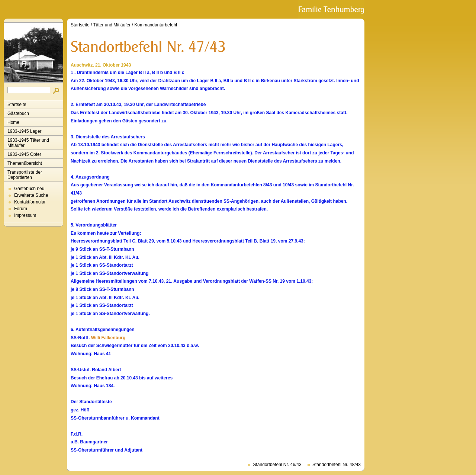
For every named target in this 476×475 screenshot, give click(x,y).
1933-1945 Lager (24, 131)
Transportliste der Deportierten (25, 175)
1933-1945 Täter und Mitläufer (28, 143)
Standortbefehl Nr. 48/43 (337, 465)
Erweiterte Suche (31, 195)
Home (13, 122)
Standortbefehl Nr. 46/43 (277, 465)
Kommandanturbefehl (156, 25)
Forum (21, 209)
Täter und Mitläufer (112, 25)
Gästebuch (18, 113)
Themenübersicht (25, 163)
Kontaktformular (30, 202)
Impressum (25, 215)
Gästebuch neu (29, 189)
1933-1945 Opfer (24, 154)
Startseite (17, 105)
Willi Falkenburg (108, 338)
